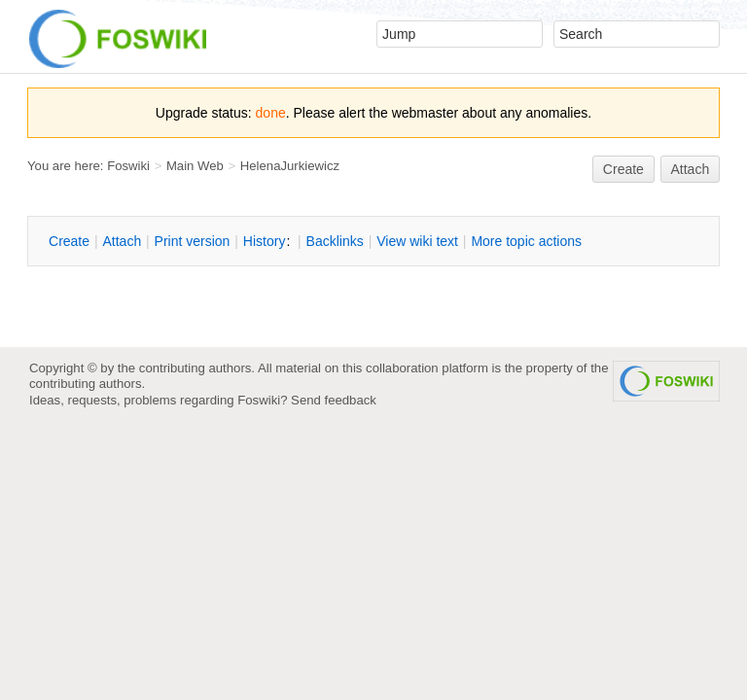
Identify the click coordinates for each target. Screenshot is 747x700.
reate (623, 169)
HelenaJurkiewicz (290, 166)
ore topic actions (526, 241)
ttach (122, 241)
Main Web (195, 166)
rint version (193, 241)
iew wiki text (417, 241)
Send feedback (334, 400)
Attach (691, 169)
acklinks (335, 241)
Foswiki (128, 166)
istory (265, 241)
